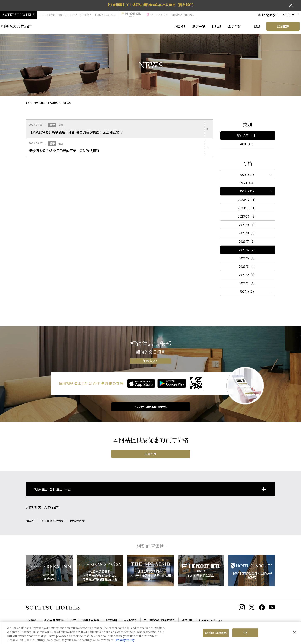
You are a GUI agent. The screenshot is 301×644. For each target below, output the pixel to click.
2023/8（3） (248, 233)
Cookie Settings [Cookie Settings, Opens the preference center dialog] (216, 634)
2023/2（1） (248, 275)
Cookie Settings (210, 620)
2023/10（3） (247, 216)
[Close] (294, 634)
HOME (180, 26)
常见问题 (235, 26)
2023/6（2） (248, 250)
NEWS (217, 26)
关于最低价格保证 (52, 521)
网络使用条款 (91, 620)
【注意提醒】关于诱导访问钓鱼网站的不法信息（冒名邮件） (151, 5)
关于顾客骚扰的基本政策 (160, 620)
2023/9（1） (248, 225)
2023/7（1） (248, 241)
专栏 (73, 620)
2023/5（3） (248, 258)
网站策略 (111, 620)
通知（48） (248, 144)
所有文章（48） (248, 135)
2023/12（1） (247, 200)
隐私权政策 (77, 521)
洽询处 (30, 521)
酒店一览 (199, 26)
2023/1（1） (248, 283)
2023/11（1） (247, 208)
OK (245, 634)
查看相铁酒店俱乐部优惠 (150, 407)
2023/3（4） (248, 266)
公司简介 (32, 620)
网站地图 (187, 620)
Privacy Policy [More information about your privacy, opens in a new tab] (125, 641)
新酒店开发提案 (54, 620)
